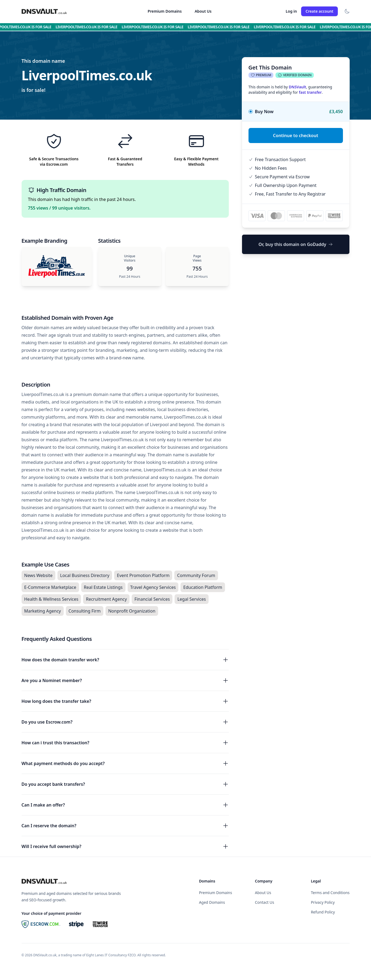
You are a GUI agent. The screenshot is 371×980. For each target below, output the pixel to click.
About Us (203, 11)
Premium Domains (165, 11)
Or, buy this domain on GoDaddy (296, 244)
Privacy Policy (323, 902)
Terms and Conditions (330, 893)
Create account (319, 11)
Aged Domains (212, 902)
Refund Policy (323, 912)
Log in (291, 11)
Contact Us (265, 902)
